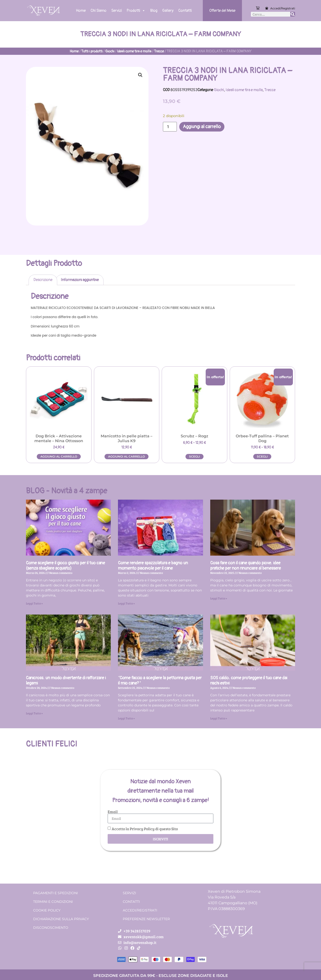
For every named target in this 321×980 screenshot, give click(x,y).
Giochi (110, 51)
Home (81, 11)
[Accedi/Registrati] (267, 8)
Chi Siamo (99, 11)
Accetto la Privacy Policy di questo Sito (145, 829)
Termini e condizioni (53, 902)
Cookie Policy (47, 910)
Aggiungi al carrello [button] (59, 456)
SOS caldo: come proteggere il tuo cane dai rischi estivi (249, 681)
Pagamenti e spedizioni (56, 893)
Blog (154, 11)
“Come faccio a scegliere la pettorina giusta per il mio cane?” (160, 681)
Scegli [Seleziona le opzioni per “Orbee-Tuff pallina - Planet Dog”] (262, 456)
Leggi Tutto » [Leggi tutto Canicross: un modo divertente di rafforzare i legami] (34, 713)
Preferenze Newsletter (146, 919)
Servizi (117, 11)
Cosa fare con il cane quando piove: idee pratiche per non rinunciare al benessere (246, 566)
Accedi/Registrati (283, 8)
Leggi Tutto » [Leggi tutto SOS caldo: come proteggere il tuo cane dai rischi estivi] (219, 718)
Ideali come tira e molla (134, 51)
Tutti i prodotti (92, 51)
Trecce (159, 51)
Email (113, 812)
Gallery (168, 11)
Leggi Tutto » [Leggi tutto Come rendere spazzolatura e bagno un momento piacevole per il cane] (126, 603)
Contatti (185, 11)
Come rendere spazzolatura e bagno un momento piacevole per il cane (153, 566)
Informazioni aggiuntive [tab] (80, 280)
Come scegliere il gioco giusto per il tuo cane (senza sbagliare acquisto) (65, 566)
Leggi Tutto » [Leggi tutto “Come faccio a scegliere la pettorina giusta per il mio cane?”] (126, 718)
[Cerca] (293, 14)
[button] (140, 75)
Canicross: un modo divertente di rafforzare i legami (66, 681)
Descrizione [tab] (43, 280)
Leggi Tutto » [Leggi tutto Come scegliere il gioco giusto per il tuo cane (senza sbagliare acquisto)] (34, 603)
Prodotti (136, 11)
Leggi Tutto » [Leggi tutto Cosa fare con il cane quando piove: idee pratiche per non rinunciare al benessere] (219, 598)
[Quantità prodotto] (170, 127)
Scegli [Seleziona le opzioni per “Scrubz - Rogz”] (194, 456)
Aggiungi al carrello (202, 127)
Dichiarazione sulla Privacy (61, 919)
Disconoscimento (51, 928)
